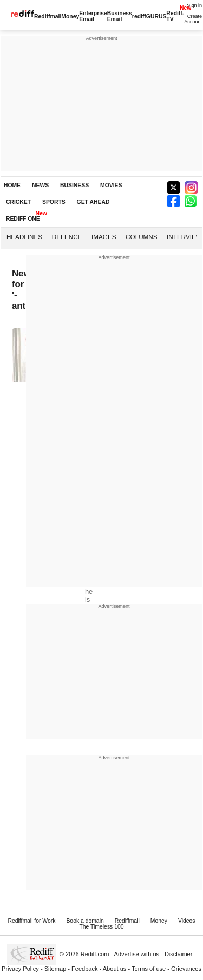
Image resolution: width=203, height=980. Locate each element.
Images (104, 237)
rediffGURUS (149, 16)
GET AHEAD (93, 202)
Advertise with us (137, 954)
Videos (187, 921)
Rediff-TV (175, 16)
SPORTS (54, 202)
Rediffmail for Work (31, 921)
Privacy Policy (20, 969)
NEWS (40, 185)
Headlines (24, 237)
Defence (67, 237)
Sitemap (55, 969)
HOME (12, 185)
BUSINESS (74, 185)
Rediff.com (95, 954)
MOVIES (111, 185)
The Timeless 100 (101, 927)
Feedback (85, 969)
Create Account (193, 19)
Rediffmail (48, 16)
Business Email (120, 16)
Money (70, 16)
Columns (141, 237)
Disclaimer (179, 954)
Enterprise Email (93, 16)
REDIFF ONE (23, 219)
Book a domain (85, 921)
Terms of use (149, 969)
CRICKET (18, 202)
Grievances (186, 969)
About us (115, 969)
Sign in (194, 5)
